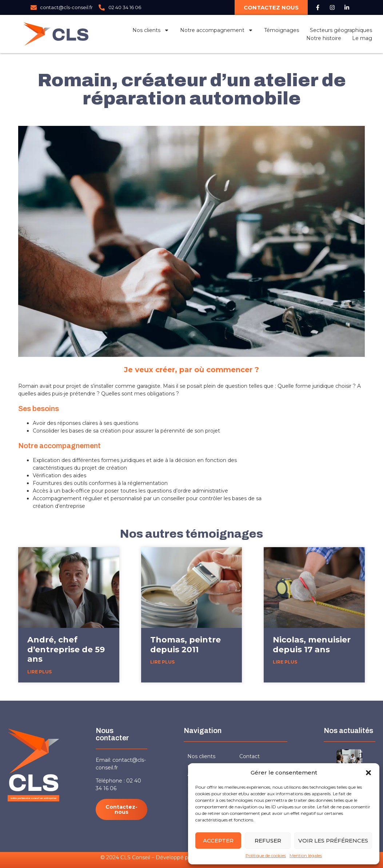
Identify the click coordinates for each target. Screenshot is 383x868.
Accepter (218, 841)
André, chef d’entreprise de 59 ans (66, 649)
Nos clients (151, 30)
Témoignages (282, 30)
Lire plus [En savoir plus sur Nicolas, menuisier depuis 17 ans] (285, 662)
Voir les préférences (333, 841)
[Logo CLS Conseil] (56, 34)
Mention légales (306, 855)
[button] (368, 773)
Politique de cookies (266, 855)
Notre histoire (324, 38)
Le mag (362, 38)
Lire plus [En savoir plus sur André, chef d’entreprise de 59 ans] (39, 672)
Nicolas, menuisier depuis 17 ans (312, 644)
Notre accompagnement (217, 30)
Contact (250, 756)
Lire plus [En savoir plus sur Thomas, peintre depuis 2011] (162, 662)
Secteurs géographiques (341, 30)
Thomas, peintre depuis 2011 (185, 644)
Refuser (268, 841)
